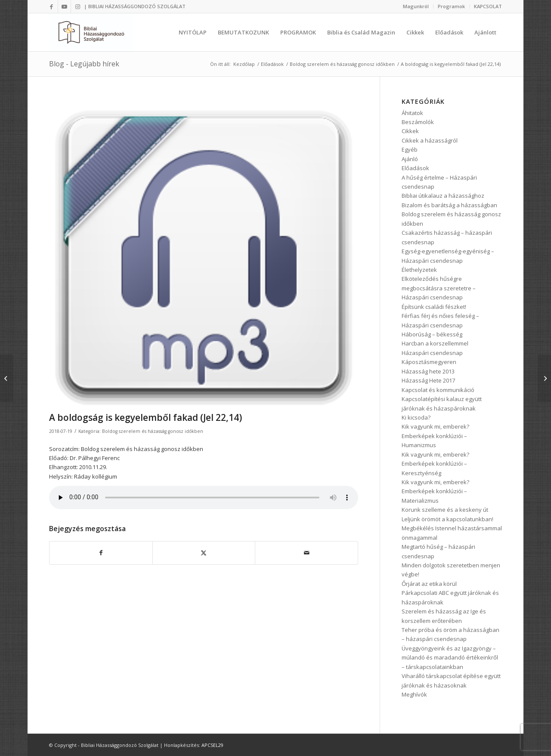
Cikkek (410, 131)
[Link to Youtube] (64, 6)
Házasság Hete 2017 (428, 380)
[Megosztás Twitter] (204, 553)
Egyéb (410, 149)
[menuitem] (416, 6)
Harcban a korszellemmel (435, 343)
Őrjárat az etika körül (429, 584)
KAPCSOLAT (488, 6)
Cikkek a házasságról (430, 140)
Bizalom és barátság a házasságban (449, 205)
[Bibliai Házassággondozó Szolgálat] (91, 32)
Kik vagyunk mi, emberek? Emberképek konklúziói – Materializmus (435, 491)
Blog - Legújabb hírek (84, 64)
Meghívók (414, 694)
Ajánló (410, 159)
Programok (451, 6)
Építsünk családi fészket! (434, 307)
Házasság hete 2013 (428, 371)
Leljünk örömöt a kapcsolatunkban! (447, 519)
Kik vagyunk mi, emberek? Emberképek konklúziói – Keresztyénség (435, 464)
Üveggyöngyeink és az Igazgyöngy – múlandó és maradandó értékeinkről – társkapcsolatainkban (450, 658)
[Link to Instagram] (77, 6)
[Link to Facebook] (51, 6)
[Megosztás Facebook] (101, 553)
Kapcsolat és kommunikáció (438, 390)
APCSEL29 (212, 745)
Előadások (415, 168)
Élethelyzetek (419, 270)
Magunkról (416, 6)
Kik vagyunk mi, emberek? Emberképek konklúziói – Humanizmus (435, 436)
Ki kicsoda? (416, 417)
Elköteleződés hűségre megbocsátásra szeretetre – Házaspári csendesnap (439, 288)
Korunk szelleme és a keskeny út (445, 510)
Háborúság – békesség (432, 334)
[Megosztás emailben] (306, 553)
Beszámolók (418, 122)
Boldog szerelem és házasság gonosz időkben (153, 431)
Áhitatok (412, 113)
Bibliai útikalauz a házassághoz (443, 196)
